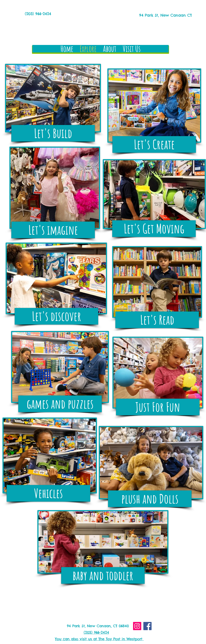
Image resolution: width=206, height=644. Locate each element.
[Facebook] (147, 626)
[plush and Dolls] (150, 499)
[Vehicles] (48, 493)
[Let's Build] (53, 133)
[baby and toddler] (103, 575)
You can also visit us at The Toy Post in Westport (99, 639)
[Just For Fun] (158, 407)
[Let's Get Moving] (154, 229)
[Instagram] (137, 626)
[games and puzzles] (60, 404)
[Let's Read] (157, 320)
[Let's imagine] (53, 230)
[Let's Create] (154, 144)
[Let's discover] (56, 316)
